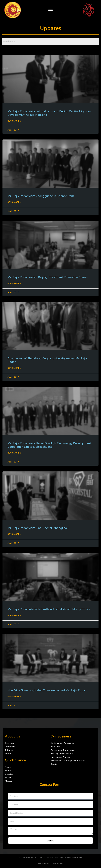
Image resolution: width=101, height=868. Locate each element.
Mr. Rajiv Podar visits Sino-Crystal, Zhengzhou (38, 528)
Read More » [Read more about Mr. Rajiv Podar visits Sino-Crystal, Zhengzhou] (14, 534)
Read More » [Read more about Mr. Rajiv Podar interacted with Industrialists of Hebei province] (14, 615)
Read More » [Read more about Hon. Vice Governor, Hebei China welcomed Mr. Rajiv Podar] (14, 696)
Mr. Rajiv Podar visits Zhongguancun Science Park (41, 196)
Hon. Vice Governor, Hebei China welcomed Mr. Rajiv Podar (47, 690)
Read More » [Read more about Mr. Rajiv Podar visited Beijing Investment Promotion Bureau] (14, 283)
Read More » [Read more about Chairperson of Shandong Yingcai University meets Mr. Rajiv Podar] (14, 368)
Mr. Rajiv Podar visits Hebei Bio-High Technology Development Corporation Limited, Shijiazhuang (49, 445)
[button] (51, 9)
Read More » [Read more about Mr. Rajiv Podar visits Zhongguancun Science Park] (14, 202)
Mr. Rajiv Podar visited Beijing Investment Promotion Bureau (48, 277)
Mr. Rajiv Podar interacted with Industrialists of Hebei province (49, 609)
